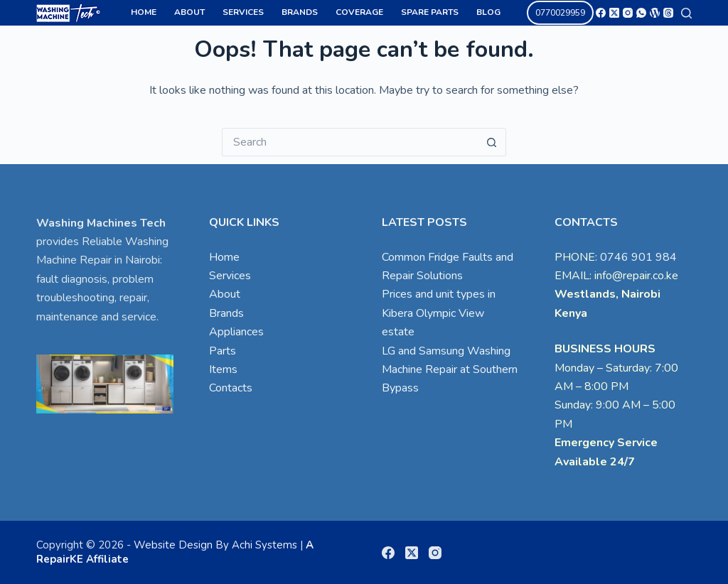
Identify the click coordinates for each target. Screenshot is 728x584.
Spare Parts (430, 12)
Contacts (231, 388)
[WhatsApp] (641, 13)
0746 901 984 (638, 257)
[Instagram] (628, 13)
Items (223, 369)
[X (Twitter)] (614, 13)
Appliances (236, 332)
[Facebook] (601, 13)
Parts (223, 351)
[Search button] (492, 142)
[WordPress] (655, 13)
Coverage (359, 12)
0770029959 (560, 13)
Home (144, 12)
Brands (300, 12)
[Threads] (668, 13)
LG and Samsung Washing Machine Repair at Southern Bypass (450, 370)
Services (243, 12)
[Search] (686, 13)
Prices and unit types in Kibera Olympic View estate (439, 313)
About (189, 12)
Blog (488, 12)
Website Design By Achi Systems (215, 545)
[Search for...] (350, 142)
